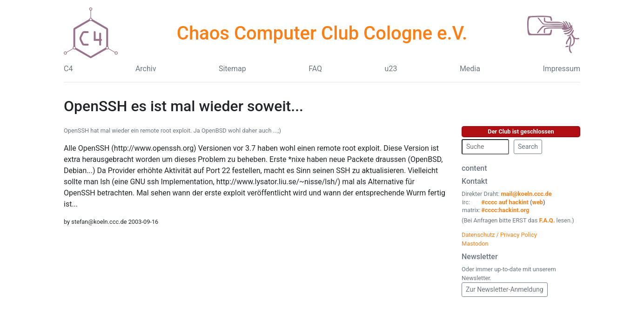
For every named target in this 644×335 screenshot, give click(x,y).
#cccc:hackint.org (505, 210)
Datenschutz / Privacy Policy (499, 235)
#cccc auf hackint (505, 202)
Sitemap (232, 69)
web (538, 202)
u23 (391, 69)
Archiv (146, 69)
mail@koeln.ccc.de (526, 194)
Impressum (561, 69)
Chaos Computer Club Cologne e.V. (322, 33)
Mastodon (475, 244)
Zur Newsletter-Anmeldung (505, 289)
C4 (68, 69)
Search (528, 147)
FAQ (315, 69)
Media (470, 69)
